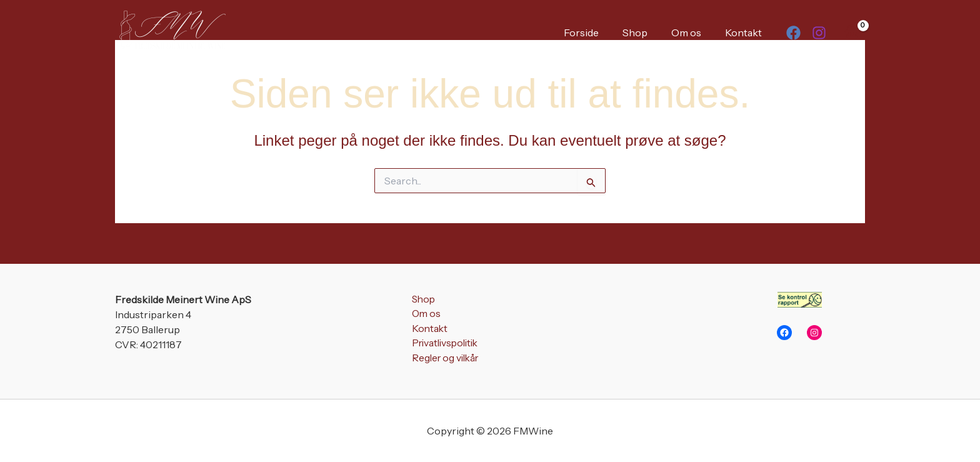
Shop (644, 33)
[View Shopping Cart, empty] (852, 32)
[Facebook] (793, 33)
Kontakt (745, 33)
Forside (594, 33)
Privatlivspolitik (445, 344)
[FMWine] (171, 31)
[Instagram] (819, 33)
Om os (692, 33)
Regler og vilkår (444, 359)
